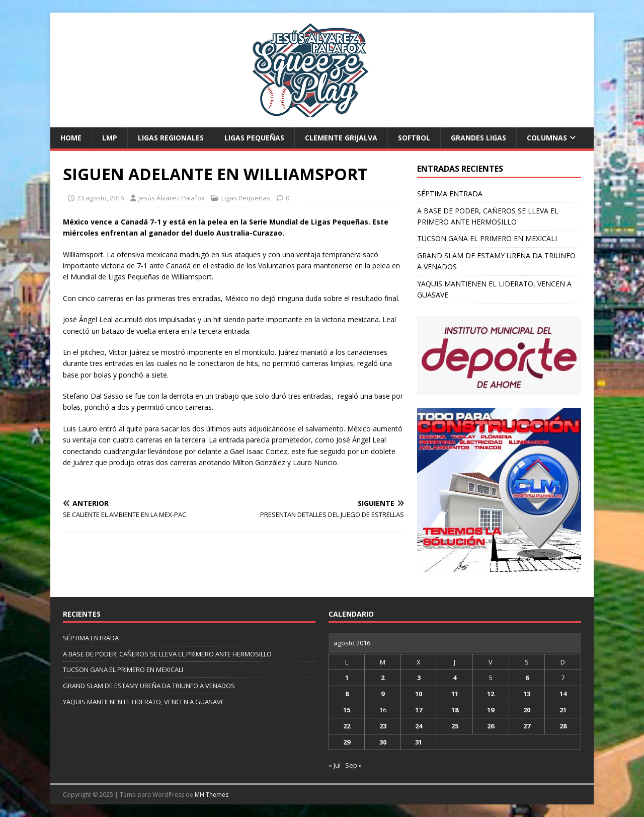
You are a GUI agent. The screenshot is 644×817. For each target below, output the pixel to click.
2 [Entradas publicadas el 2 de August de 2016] (383, 678)
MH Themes (212, 795)
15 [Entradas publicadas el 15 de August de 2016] (347, 710)
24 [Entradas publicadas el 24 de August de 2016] (419, 726)
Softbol (414, 138)
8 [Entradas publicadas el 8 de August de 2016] (347, 694)
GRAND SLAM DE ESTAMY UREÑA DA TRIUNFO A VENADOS (149, 686)
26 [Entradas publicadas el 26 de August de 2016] (491, 726)
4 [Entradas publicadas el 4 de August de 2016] (455, 678)
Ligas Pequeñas (254, 138)
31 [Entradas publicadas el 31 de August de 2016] (419, 742)
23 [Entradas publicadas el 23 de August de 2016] (383, 726)
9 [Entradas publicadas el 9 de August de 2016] (383, 694)
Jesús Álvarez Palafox (172, 198)
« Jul (335, 765)
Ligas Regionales (171, 138)
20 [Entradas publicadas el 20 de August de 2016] (527, 710)
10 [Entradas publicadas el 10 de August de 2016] (419, 694)
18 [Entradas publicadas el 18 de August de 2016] (455, 710)
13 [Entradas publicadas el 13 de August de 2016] (527, 694)
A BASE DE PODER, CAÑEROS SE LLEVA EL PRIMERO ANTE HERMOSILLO (167, 654)
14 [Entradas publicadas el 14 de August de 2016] (563, 694)
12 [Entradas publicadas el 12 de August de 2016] (491, 694)
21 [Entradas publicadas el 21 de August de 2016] (563, 710)
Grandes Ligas (478, 138)
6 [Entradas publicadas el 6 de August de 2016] (527, 678)
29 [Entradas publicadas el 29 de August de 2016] (347, 742)
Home (71, 138)
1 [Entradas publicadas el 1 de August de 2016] (347, 678)
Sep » (353, 765)
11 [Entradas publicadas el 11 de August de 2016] (455, 694)
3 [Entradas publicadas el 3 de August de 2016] (419, 678)
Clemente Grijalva (341, 138)
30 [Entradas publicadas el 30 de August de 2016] (383, 742)
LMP (110, 138)
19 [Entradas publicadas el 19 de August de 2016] (491, 710)
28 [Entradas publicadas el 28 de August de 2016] (563, 726)
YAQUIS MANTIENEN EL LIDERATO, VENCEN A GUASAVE (144, 702)
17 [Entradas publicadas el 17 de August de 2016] (419, 710)
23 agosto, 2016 (100, 198)
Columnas (547, 138)
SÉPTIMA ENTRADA (450, 194)
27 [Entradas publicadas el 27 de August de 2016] (527, 726)
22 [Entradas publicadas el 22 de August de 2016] (347, 726)
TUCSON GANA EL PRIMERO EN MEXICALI (487, 238)
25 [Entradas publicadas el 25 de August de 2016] (455, 726)
